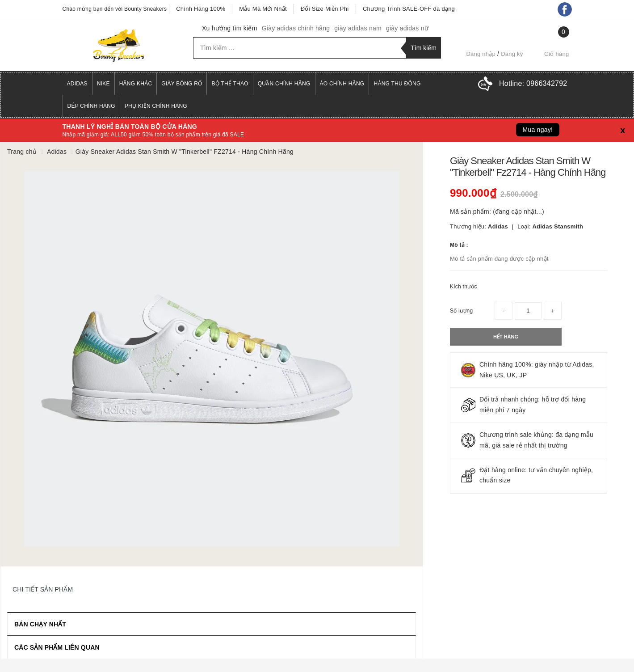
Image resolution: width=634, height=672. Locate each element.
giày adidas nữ (407, 28)
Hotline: (533, 83)
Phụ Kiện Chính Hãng (156, 106)
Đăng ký (512, 54)
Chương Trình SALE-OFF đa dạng (409, 9)
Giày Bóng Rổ (182, 84)
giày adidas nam (358, 28)
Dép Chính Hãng (91, 106)
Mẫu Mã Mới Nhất (263, 9)
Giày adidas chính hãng (296, 28)
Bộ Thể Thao (230, 84)
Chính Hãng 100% (201, 9)
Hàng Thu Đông (397, 84)
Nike (103, 84)
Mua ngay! (538, 130)
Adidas (77, 84)
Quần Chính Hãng (284, 84)
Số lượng (461, 311)
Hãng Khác (136, 84)
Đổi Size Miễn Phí (325, 9)
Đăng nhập (481, 54)
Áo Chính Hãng (342, 84)
